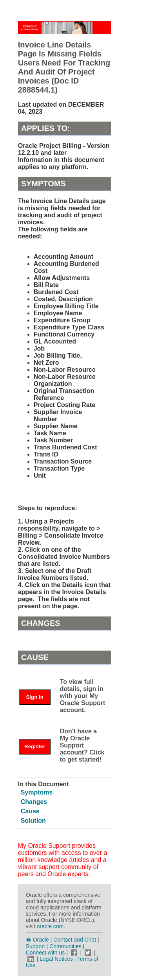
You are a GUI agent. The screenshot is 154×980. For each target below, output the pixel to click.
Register (35, 746)
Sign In (34, 697)
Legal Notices (56, 959)
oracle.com (50, 926)
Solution (33, 821)
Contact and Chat (75, 940)
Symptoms (37, 792)
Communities (65, 946)
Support (35, 946)
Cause (30, 811)
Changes (34, 802)
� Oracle (37, 940)
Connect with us (46, 953)
